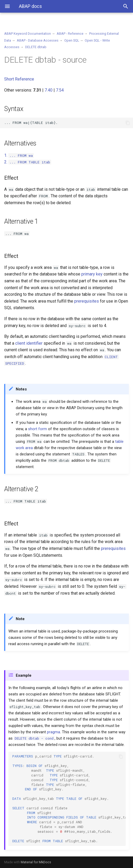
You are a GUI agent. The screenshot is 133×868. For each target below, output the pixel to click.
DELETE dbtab (36, 47)
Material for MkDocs (36, 862)
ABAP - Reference (70, 34)
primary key (92, 274)
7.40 (49, 90)
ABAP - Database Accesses (38, 40)
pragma (54, 732)
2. (28, 162)
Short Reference (19, 79)
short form (38, 429)
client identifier (29, 343)
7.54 (60, 90)
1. (19, 155)
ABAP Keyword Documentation (28, 34)
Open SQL (72, 40)
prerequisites (87, 301)
